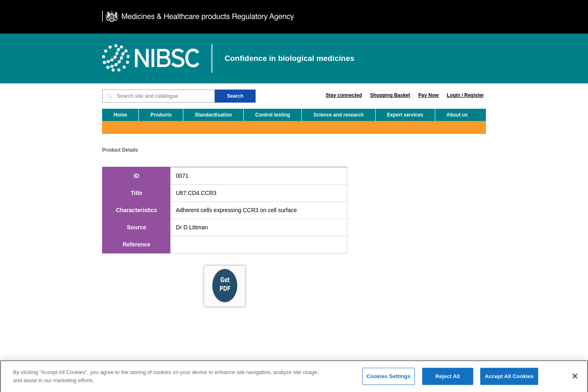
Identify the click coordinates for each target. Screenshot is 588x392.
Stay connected (344, 95)
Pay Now (428, 95)
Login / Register (465, 95)
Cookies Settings (389, 379)
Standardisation (213, 115)
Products (161, 115)
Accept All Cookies (509, 379)
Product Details (120, 150)
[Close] (575, 379)
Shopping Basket (390, 95)
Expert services (405, 115)
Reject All (448, 379)
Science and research (338, 115)
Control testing (273, 115)
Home (120, 115)
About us (457, 115)
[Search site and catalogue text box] (158, 96)
